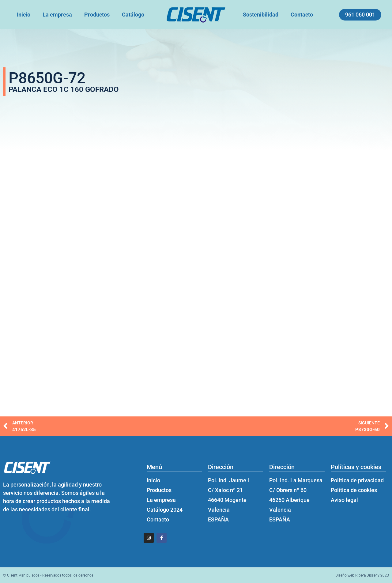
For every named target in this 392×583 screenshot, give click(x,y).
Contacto (302, 15)
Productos (97, 15)
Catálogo (133, 15)
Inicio (24, 15)
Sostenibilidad (261, 15)
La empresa (57, 15)
